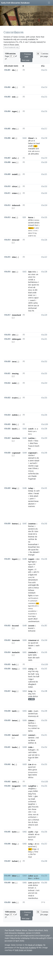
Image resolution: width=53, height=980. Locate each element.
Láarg (31, 669)
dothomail (32, 308)
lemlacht (16, 652)
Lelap (31, 488)
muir (30, 857)
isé (33, 755)
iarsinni (31, 223)
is (36, 138)
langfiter (32, 804)
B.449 (25, 625)
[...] (16, 70)
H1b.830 (7, 523)
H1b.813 (7, 217)
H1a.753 (44, 764)
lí (36, 569)
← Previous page (26, 55)
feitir (30, 796)
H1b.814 (7, 240)
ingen (14, 111)
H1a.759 (44, 876)
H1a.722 (44, 186)
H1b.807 (7, 158)
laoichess (16, 438)
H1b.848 (7, 876)
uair (30, 755)
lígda (32, 575)
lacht (30, 655)
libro (37, 878)
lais (37, 474)
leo (34, 671)
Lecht (31, 832)
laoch (14, 429)
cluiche (31, 455)
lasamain (16, 640)
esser (30, 295)
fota (34, 794)
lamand (15, 735)
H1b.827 (7, 438)
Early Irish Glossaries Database (15, 3)
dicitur (35, 696)
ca (34, 295)
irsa (14, 217)
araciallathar (32, 611)
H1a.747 (44, 669)
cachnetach (34, 601)
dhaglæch (32, 684)
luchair (15, 861)
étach (30, 616)
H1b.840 (7, 735)
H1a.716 (44, 111)
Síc (29, 542)
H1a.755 (44, 786)
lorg (14, 691)
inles (14, 257)
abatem (31, 504)
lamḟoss (31, 723)
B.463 (25, 844)
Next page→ (26, 60)
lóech (30, 441)
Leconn (31, 626)
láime (33, 740)
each (38, 645)
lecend (31, 628)
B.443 (25, 438)
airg (30, 694)
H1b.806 (7, 138)
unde (34, 293)
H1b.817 (7, 315)
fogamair (32, 479)
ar (32, 141)
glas (36, 796)
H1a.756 (44, 832)
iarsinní (31, 501)
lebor (14, 876)
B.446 (25, 488)
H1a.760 (44, 882)
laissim (31, 645)
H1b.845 (7, 832)
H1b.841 (7, 747)
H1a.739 (44, 438)
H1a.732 (44, 361)
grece (35, 770)
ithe (14, 129)
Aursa (31, 217)
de (36, 539)
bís (37, 807)
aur (30, 820)
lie (13, 764)
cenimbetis (32, 603)
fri (33, 233)
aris (30, 893)
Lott (30, 883)
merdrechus (33, 898)
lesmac (15, 524)
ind (37, 738)
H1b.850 (7, 902)
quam (31, 619)
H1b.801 (7, 70)
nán (30, 648)
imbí (33, 606)
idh (13, 87)
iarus (14, 361)
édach (31, 567)
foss (30, 582)
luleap (31, 491)
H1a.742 (44, 523)
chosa (34, 809)
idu (13, 70)
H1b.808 (7, 162)
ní (34, 141)
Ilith (14, 424)
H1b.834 (7, 652)
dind (32, 443)
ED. (36, 146)
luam (36, 711)
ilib (38, 585)
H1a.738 (44, 429)
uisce (33, 274)
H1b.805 (7, 129)
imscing (15, 373)
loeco (30, 431)
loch (14, 664)
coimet (34, 728)
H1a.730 (44, 335)
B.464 (25, 876)
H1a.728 (44, 272)
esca (30, 290)
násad (37, 461)
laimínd (31, 738)
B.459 (25, 764)
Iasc (30, 272)
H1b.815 (7, 257)
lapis (30, 775)
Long (30, 844)
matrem (31, 506)
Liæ (30, 764)
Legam (31, 559)
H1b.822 (7, 383)
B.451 (25, 652)
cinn (30, 812)
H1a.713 (44, 70)
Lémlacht (32, 652)
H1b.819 (7, 339)
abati (36, 496)
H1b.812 (7, 205)
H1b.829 (7, 488)
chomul (36, 820)
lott (38, 890)
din (36, 290)
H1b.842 (7, 764)
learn (30, 658)
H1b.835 (7, 664)
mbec (30, 493)
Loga (36, 466)
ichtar (15, 186)
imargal (31, 555)
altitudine (35, 154)
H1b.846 (7, 844)
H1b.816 (7, 272)
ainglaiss (32, 788)
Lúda (30, 747)
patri (32, 499)
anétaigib (32, 585)
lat (13, 883)
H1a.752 (44, 747)
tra (34, 277)
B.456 (25, 720)
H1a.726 (44, 240)
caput (36, 298)
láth (14, 902)
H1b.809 (7, 174)
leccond (15, 626)
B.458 (25, 747)
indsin (31, 687)
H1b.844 (7, 786)
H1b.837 (7, 691)
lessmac (31, 537)
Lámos (31, 720)
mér (36, 755)
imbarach (16, 205)
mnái (30, 534)
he (33, 311)
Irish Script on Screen (23, 950)
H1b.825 (7, 424)
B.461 (25, 786)
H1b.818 (7, 335)
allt (29, 141)
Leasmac (32, 524)
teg (35, 233)
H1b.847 (7, 861)
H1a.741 (44, 488)
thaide (34, 476)
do (38, 458)
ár (38, 306)
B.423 (25, 138)
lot (39, 883)
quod (33, 643)
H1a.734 (44, 383)
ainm (32, 461)
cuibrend (32, 682)
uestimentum (34, 621)
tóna (30, 814)
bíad (30, 293)
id (29, 287)
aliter (37, 228)
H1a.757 (44, 844)
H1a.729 (44, 315)
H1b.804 (7, 111)
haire (37, 596)
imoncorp (32, 716)
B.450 (25, 640)
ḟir (33, 531)
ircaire (15, 398)
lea (29, 448)
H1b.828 (7, 453)
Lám (30, 711)
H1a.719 (44, 158)
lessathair (32, 547)
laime (30, 731)
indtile (15, 415)
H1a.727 (44, 257)
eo (29, 643)
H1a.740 (44, 453)
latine (35, 775)
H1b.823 (7, 398)
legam (15, 559)
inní (35, 575)
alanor (30, 233)
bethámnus (33, 282)
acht (34, 582)
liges (33, 562)
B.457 (25, 735)
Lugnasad (16, 453)
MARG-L (31, 228)
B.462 (25, 832)
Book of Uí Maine (35, 945)
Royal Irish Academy (28, 948)
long (14, 844)
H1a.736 (44, 415)
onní (30, 298)
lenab (37, 493)
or (34, 231)
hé (29, 760)
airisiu (31, 220)
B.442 (25, 429)
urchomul (32, 801)
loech (37, 446)
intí (34, 534)
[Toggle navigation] (49, 3)
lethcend (32, 631)
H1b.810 (7, 186)
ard (37, 149)
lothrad (31, 890)
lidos (30, 770)
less (38, 547)
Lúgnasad (32, 453)
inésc (34, 272)
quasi (34, 285)
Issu (30, 311)
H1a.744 (44, 640)
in (34, 446)
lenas (36, 501)
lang (30, 794)
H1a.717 (44, 129)
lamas (15, 720)
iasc (14, 272)
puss (34, 726)
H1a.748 (44, 691)
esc (29, 274)
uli (37, 716)
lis (37, 529)
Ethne (35, 468)
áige (31, 679)
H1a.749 (44, 711)
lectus (31, 840)
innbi (14, 383)
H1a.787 (44, 625)
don (30, 531)
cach (38, 491)
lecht (14, 832)
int (35, 143)
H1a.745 (44, 652)
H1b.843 (7, 781)
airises (37, 223)
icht (14, 335)
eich (36, 825)
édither (31, 743)
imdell (15, 174)
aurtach (33, 463)
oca (30, 151)
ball (33, 674)
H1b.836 (7, 669)
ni (34, 596)
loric (34, 694)
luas (36, 714)
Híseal (31, 138)
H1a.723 (44, 193)
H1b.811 (7, 193)
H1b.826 (7, 429)
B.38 (24, 217)
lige (30, 562)
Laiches (31, 438)
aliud (35, 619)
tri (33, 236)
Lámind (31, 735)
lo (35, 691)
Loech (31, 429)
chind (30, 825)
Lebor (31, 876)
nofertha (32, 474)
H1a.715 (44, 97)
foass (30, 446)
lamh (14, 711)
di (35, 743)
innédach (32, 593)
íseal (38, 143)
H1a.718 (44, 138)
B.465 (25, 882)
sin (36, 231)
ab (29, 154)
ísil (13, 138)
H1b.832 (7, 625)
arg (30, 671)
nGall (33, 799)
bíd (29, 306)
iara (14, 162)
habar (31, 143)
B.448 (25, 559)
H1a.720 (44, 162)
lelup (14, 488)
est (31, 287)
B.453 (25, 669)
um (30, 476)
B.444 (25, 453)
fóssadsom (35, 598)
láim (37, 758)
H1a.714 (44, 87)
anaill (30, 236)
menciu (31, 609)
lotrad (31, 888)
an (37, 274)
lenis (32, 496)
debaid (36, 552)
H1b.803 (7, 97)
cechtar (31, 539)
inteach (31, 225)
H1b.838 (7, 711)
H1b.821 (7, 373)
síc (37, 814)
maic (30, 468)
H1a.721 (44, 174)
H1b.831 (7, 559)
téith (35, 655)
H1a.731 (44, 339)
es (34, 290)
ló (36, 669)
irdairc (15, 193)
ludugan (32, 750)
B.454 (25, 691)
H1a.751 (44, 735)
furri (36, 225)
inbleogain (17, 339)
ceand (32, 300)
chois (36, 822)
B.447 (25, 523)
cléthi (30, 303)
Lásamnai (32, 640)
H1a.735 (44, 398)
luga (30, 758)
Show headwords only (12, 47)
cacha (35, 303)
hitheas (31, 590)
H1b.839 (7, 720)
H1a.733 (44, 373)
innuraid (16, 240)
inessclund (16, 315)
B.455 (25, 711)
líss (37, 550)
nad (29, 598)
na (33, 577)
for (35, 854)
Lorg (30, 691)
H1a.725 (44, 217)
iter (30, 809)
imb (14, 97)
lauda (14, 747)
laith (14, 782)
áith (30, 572)
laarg (14, 669)
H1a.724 (44, 205)
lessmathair (33, 544)
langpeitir (16, 786)
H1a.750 (44, 720)
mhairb (31, 834)
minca (36, 588)
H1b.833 (7, 640)
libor (30, 878)
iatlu (14, 158)
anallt (30, 146)
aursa (30, 231)
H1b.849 (7, 882)
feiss (36, 441)
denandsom (33, 580)
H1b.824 (7, 415)
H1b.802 (7, 87)
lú (35, 491)
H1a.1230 (45, 424)
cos (35, 812)
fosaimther (32, 614)
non (34, 814)
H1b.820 (7, 361)
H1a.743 (44, 559)
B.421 (25, 272)
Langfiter (32, 786)
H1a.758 (44, 861)
